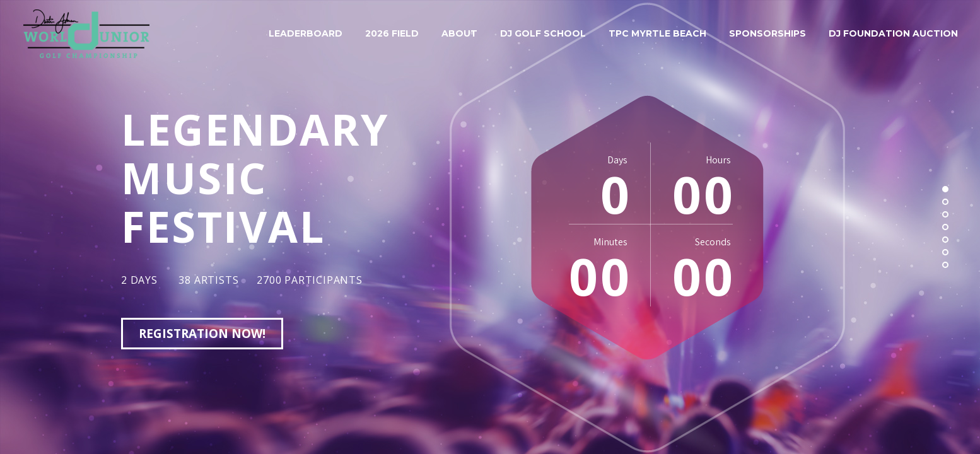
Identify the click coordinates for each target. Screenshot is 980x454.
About (459, 33)
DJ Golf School (543, 33)
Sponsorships (767, 33)
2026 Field (392, 33)
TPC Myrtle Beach (657, 33)
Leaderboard (306, 33)
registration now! (202, 334)
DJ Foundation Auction (893, 33)
